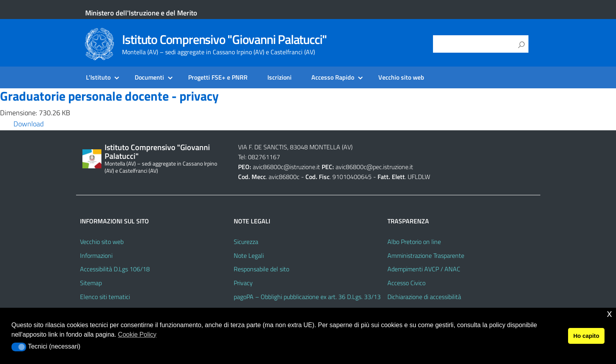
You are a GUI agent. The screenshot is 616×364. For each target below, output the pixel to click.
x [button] (609, 313)
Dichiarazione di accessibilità (424, 297)
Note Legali (249, 255)
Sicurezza (246, 242)
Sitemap (91, 283)
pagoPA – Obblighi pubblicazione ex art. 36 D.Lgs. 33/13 (307, 297)
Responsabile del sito (261, 269)
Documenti (149, 77)
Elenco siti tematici (105, 297)
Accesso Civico (406, 283)
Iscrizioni (279, 77)
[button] (19, 347)
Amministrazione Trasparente (426, 255)
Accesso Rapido (333, 77)
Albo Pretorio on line (414, 242)
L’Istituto (98, 77)
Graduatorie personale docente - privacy (109, 96)
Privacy (243, 283)
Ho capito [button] (586, 336)
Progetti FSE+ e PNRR (218, 77)
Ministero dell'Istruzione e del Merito (141, 13)
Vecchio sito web (401, 77)
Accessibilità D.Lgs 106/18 (115, 269)
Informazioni (96, 255)
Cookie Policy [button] (137, 334)
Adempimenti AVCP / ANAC (424, 269)
